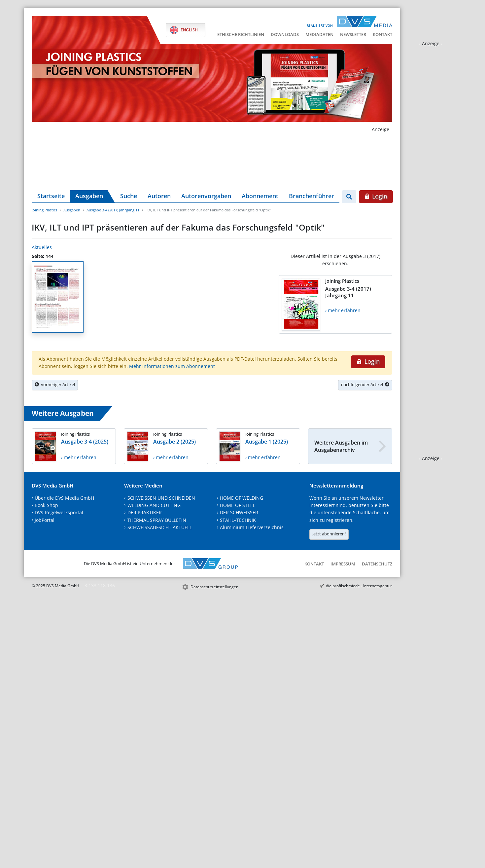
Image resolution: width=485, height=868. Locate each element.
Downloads (285, 34)
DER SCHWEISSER (239, 512)
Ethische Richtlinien (241, 34)
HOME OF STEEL (238, 505)
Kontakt (382, 34)
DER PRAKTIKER (145, 512)
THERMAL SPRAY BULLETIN (157, 520)
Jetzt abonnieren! (329, 534)
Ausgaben (89, 196)
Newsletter (353, 34)
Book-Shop (46, 505)
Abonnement (260, 196)
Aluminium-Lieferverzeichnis (252, 527)
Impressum (343, 564)
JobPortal (45, 520)
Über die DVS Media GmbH (64, 498)
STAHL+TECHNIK (238, 520)
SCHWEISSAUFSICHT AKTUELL (160, 527)
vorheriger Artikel (55, 384)
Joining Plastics (44, 210)
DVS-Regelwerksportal (59, 512)
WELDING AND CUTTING (154, 505)
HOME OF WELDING (242, 498)
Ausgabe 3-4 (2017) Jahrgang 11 (113, 210)
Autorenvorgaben (206, 196)
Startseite (51, 196)
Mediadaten (319, 34)
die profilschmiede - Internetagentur (359, 586)
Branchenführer (312, 196)
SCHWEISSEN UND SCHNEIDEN (161, 498)
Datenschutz (377, 564)
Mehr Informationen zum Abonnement (172, 366)
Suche (129, 196)
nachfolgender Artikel (365, 384)
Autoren (159, 196)
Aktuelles (42, 247)
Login (376, 196)
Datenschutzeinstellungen (214, 587)
